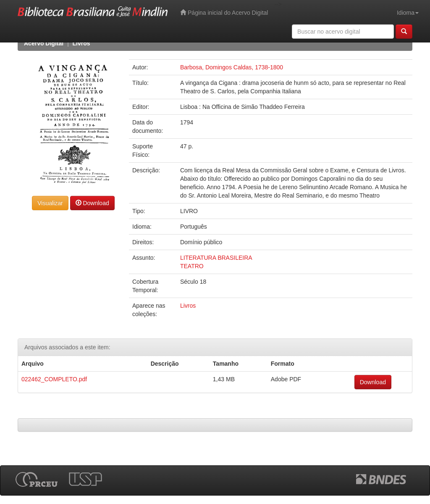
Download (92, 203)
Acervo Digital (44, 43)
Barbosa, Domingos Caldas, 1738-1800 (232, 67)
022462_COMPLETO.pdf (54, 379)
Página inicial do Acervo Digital (224, 12)
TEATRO (192, 266)
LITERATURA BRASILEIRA (216, 258)
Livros (81, 43)
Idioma (408, 13)
